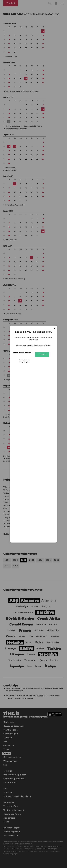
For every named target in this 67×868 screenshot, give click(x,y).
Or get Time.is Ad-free (22, 352)
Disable (42, 354)
